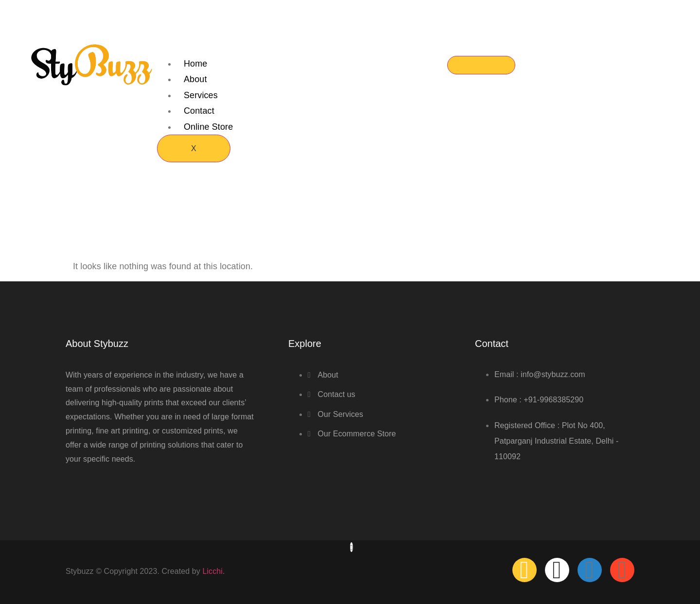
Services (201, 95)
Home (195, 64)
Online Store (208, 127)
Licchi (212, 571)
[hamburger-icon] (481, 65)
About (195, 79)
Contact (199, 111)
